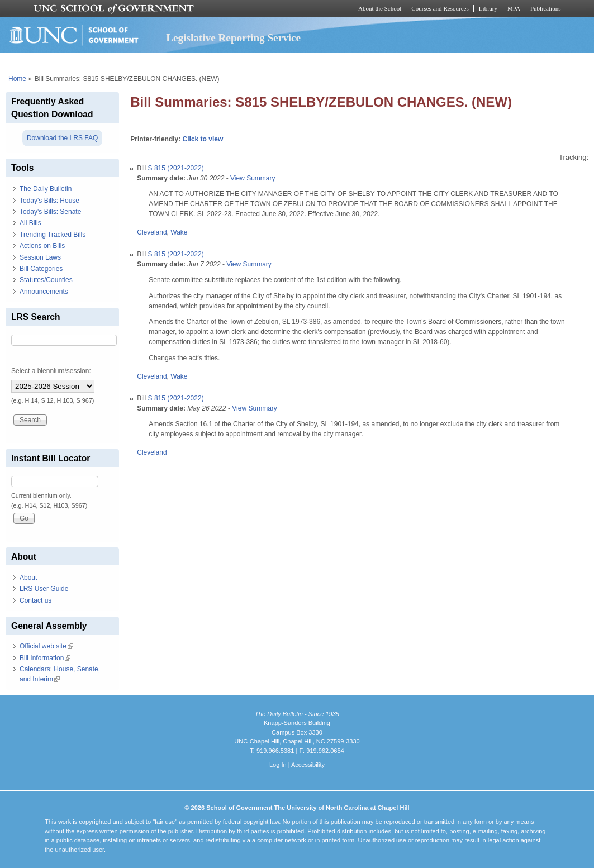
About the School (380, 8)
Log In (278, 765)
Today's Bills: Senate (50, 212)
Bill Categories (41, 269)
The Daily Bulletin (46, 189)
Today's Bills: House (49, 201)
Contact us (35, 600)
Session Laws (40, 257)
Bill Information (45, 658)
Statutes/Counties (46, 280)
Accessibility (308, 765)
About (28, 578)
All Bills (30, 223)
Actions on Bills (42, 246)
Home (17, 79)
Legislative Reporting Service (233, 38)
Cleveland (152, 232)
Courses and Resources (440, 8)
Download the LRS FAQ (62, 138)
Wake (179, 232)
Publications (546, 8)
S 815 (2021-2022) (176, 168)
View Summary (253, 178)
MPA (514, 8)
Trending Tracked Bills (53, 235)
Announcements (44, 292)
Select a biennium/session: (51, 371)
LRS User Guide (44, 589)
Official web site (46, 646)
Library (488, 8)
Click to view (203, 139)
